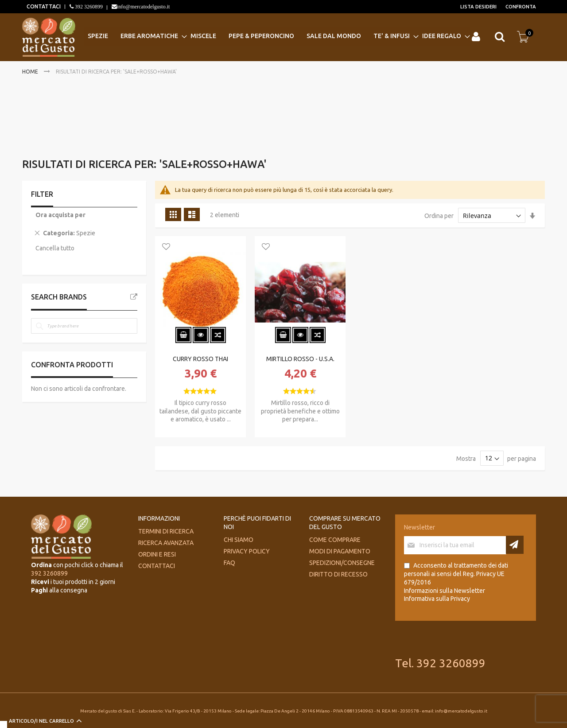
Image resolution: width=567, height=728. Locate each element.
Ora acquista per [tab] (60, 215)
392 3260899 (88, 7)
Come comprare (335, 540)
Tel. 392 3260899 (440, 663)
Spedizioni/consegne (342, 563)
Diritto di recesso (338, 574)
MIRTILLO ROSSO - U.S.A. (300, 359)
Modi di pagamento (340, 551)
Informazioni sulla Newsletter (445, 591)
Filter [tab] (42, 194)
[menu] (277, 36)
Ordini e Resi (157, 554)
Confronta (521, 7)
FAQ (229, 563)
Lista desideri (478, 7)
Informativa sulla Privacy (437, 599)
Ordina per (439, 216)
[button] (166, 247)
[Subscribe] (515, 545)
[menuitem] (101, 36)
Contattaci (157, 566)
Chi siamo (239, 540)
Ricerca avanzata (166, 543)
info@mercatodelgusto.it (143, 7)
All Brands (134, 297)
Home (31, 72)
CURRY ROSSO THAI (200, 359)
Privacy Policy (247, 551)
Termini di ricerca (166, 531)
